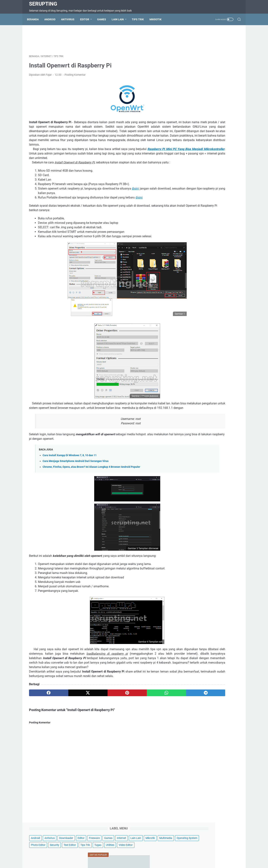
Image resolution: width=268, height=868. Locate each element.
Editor (87, 19)
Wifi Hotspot (183, 855)
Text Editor (205, 70)
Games (104, 19)
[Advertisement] (99, 40)
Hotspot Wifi (201, 855)
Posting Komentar (75, 77)
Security (190, 70)
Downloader (220, 43)
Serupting (43, 4)
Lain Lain (120, 19)
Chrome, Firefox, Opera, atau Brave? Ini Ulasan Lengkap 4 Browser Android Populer (91, 487)
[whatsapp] (128, 717)
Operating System (195, 64)
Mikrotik (158, 19)
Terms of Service (113, 855)
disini (146, 204)
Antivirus (70, 19)
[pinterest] (99, 717)
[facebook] (43, 717)
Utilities (189, 77)
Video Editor (205, 77)
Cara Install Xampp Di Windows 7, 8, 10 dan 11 (70, 475)
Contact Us (80, 855)
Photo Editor (217, 64)
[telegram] (156, 717)
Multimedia (220, 57)
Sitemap (95, 855)
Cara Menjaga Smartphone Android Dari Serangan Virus (76, 481)
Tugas (233, 70)
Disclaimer (132, 855)
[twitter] (71, 717)
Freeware (202, 50)
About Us (167, 855)
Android (52, 19)
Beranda (35, 19)
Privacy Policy (150, 855)
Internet (229, 50)
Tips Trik (140, 19)
